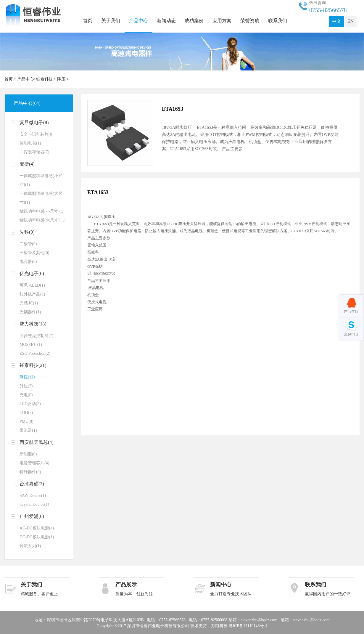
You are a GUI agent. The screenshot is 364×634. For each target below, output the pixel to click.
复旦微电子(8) (34, 122)
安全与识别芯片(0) (36, 134)
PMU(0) (26, 422)
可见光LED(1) (32, 285)
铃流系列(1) (30, 546)
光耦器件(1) (30, 312)
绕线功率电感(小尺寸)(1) (42, 211)
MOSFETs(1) (31, 345)
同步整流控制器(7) (36, 336)
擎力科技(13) (33, 324)
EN (351, 21)
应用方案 (222, 21)
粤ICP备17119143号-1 (248, 626)
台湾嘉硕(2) (32, 484)
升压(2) (26, 386)
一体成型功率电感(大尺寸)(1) (41, 198)
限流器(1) (28, 430)
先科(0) (27, 232)
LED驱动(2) (30, 404)
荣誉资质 (250, 21)
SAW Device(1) (33, 496)
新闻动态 (166, 21)
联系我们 (278, 21)
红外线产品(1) (32, 294)
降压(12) (27, 377)
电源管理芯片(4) (34, 463)
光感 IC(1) (29, 303)
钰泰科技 (44, 79)
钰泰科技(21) (33, 365)
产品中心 (138, 21)
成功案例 (194, 21)
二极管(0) (28, 244)
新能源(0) (28, 454)
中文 (336, 21)
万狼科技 (219, 626)
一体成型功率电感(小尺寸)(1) (41, 180)
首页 (88, 21)
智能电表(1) (30, 143)
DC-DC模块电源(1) (37, 537)
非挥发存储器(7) (34, 152)
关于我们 (111, 21)
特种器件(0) (30, 472)
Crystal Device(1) (34, 504)
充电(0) (26, 395)
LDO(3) (26, 413)
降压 (61, 79)
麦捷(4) (27, 164)
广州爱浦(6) (32, 516)
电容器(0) (28, 262)
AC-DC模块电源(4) (37, 528)
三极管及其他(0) (34, 253)
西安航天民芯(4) (37, 442)
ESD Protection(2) (35, 353)
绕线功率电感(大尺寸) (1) (42, 220)
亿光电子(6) (32, 273)
